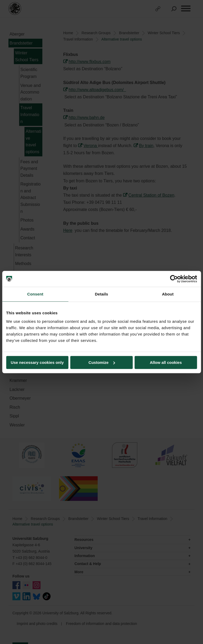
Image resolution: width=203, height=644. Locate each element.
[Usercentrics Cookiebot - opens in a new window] (174, 279)
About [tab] (168, 294)
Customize (102, 362)
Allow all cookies (166, 362)
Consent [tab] (35, 294)
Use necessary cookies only (37, 362)
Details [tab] (102, 294)
